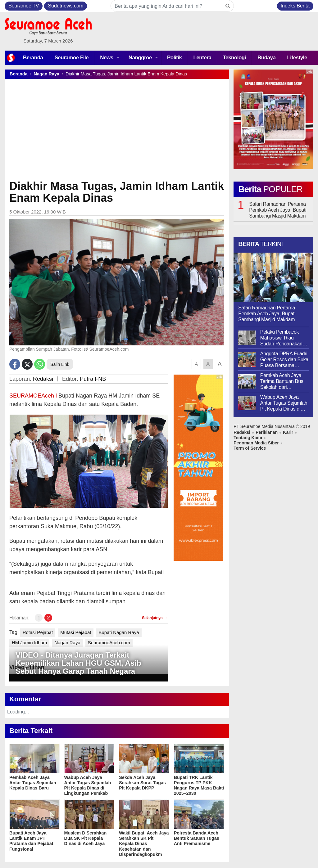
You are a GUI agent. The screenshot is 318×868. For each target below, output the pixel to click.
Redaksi (43, 379)
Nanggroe (140, 58)
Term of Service (250, 448)
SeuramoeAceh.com (109, 643)
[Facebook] (15, 364)
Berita (270, 189)
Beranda (33, 58)
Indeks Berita (295, 6)
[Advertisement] (117, 132)
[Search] (228, 6)
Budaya (266, 58)
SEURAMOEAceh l (34, 396)
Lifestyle (297, 58)
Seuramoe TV (24, 6)
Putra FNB (93, 379)
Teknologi (234, 58)
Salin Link (60, 364)
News (107, 58)
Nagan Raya (47, 74)
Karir (288, 432)
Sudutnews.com (66, 6)
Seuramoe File (72, 58)
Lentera (202, 58)
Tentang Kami (248, 438)
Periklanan (267, 432)
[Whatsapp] (40, 364)
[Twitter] (27, 364)
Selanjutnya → (155, 618)
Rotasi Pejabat (38, 632)
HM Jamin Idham (29, 643)
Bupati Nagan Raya (119, 632)
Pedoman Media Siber (256, 443)
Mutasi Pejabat (76, 632)
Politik (175, 58)
